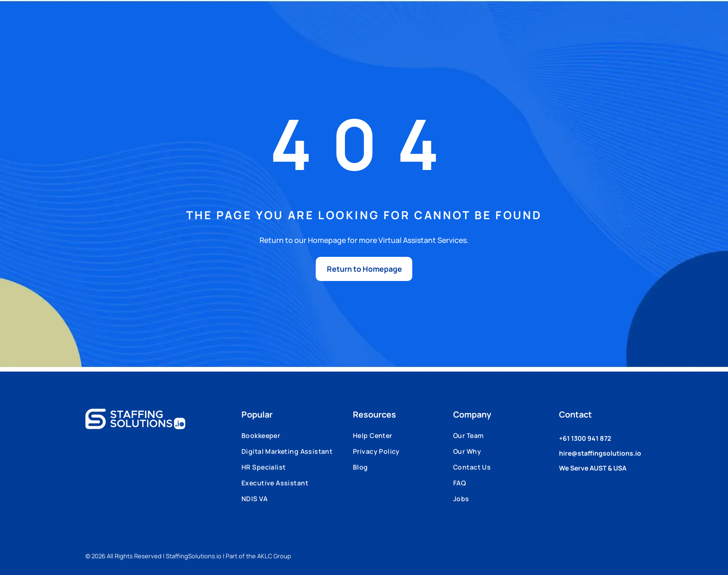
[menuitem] (297, 439)
